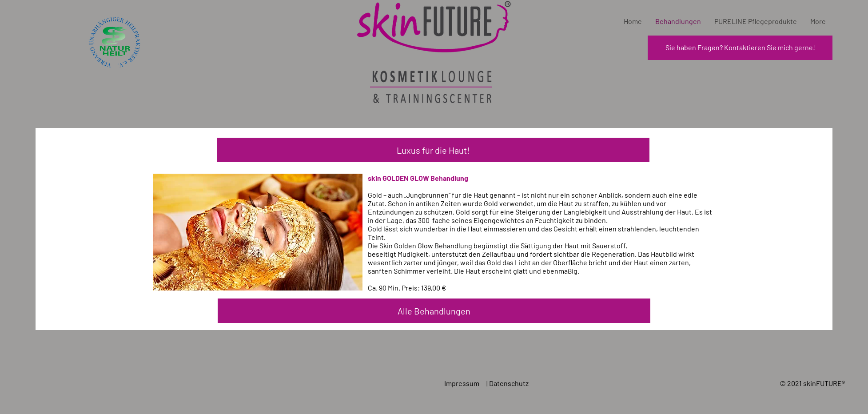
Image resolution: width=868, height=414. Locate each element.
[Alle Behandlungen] (434, 311)
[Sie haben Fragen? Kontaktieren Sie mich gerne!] (740, 48)
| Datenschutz (508, 383)
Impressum (462, 383)
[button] (433, 150)
